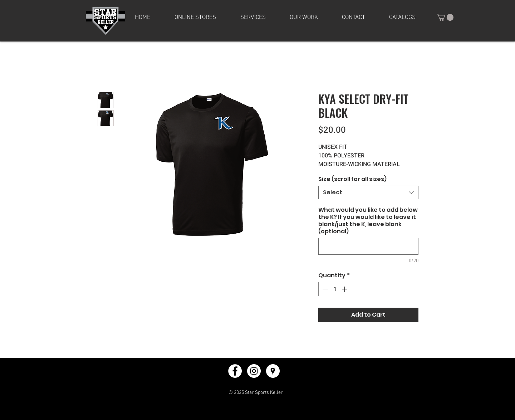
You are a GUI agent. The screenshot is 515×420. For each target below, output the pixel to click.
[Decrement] (324, 289)
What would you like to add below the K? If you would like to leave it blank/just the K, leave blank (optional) (368, 221)
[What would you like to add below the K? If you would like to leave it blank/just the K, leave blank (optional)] (368, 246)
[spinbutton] (335, 289)
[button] (195, 18)
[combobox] (368, 192)
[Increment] (345, 289)
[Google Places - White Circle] (273, 371)
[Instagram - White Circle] (254, 371)
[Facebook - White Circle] (235, 371)
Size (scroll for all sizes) (352, 179)
